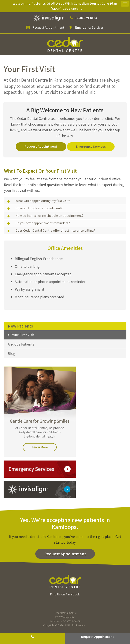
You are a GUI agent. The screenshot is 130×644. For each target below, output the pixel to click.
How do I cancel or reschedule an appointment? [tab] (49, 216)
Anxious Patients (21, 344)
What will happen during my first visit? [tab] (43, 201)
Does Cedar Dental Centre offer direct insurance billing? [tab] (55, 230)
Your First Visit (23, 335)
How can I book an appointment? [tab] (39, 208)
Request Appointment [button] (48, 27)
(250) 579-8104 (86, 18)
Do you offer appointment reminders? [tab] (43, 223)
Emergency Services (86, 27)
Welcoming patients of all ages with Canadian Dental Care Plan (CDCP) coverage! (65, 6)
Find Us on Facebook (65, 594)
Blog (12, 353)
